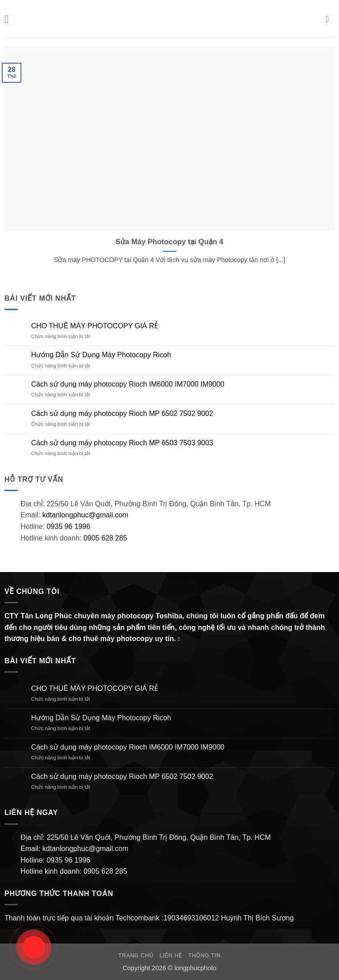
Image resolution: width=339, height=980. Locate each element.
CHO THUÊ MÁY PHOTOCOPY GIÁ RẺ (95, 326)
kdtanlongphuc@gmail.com (84, 515)
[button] (10, 19)
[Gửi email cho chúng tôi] (181, 639)
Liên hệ (171, 956)
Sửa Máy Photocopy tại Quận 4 (170, 242)
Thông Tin (205, 956)
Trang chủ (136, 956)
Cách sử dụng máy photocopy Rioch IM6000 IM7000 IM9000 (128, 384)
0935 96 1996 (69, 526)
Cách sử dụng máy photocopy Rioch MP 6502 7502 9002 (122, 413)
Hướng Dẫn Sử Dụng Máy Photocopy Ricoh (101, 355)
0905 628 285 (105, 538)
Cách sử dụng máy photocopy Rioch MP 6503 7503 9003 (122, 443)
